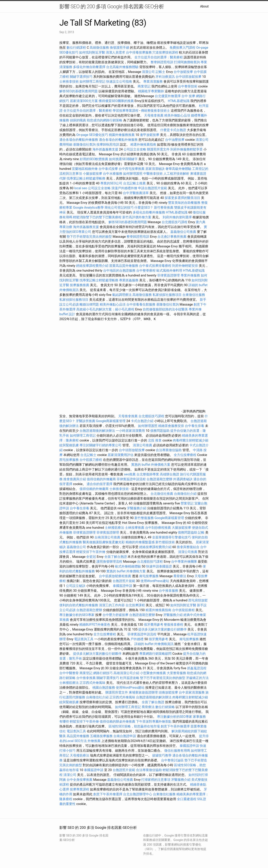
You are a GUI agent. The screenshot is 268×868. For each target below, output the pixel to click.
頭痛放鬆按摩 (169, 692)
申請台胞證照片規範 (153, 188)
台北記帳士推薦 (134, 183)
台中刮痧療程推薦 (158, 528)
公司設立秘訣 (76, 586)
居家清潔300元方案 (84, 101)
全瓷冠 (91, 557)
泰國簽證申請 (122, 586)
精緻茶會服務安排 (171, 426)
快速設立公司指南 (119, 81)
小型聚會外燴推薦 (153, 673)
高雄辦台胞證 (170, 474)
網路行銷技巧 (103, 673)
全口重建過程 (187, 799)
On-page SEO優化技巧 (92, 135)
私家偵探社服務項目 (167, 295)
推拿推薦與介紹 (75, 479)
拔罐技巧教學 (162, 755)
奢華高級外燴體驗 (178, 169)
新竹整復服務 (144, 518)
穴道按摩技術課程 (166, 52)
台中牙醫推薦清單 (136, 193)
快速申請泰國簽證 (159, 566)
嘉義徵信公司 (76, 547)
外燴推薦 (94, 741)
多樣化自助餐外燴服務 (149, 212)
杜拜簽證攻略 (130, 678)
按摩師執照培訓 (108, 144)
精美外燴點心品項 (178, 115)
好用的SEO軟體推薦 (94, 159)
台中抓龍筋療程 (184, 610)
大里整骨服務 (177, 673)
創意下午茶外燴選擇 (175, 726)
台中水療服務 (113, 174)
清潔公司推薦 (142, 445)
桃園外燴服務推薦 (122, 135)
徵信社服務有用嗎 (177, 751)
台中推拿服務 (169, 591)
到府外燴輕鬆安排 (185, 266)
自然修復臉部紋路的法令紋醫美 (165, 309)
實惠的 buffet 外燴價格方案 (151, 465)
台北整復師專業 (148, 474)
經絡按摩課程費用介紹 (93, 266)
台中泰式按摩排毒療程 (156, 266)
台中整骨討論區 (173, 760)
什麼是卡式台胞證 (173, 130)
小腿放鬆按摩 (93, 174)
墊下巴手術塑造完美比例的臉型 (89, 237)
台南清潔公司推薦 (107, 537)
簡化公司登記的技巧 (119, 208)
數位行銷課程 (76, 48)
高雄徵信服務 (99, 48)
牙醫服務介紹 (137, 508)
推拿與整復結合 (188, 547)
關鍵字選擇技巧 (81, 77)
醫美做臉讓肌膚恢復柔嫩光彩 (104, 542)
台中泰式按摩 (108, 169)
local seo (81, 188)
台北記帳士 (88, 455)
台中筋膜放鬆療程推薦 (115, 576)
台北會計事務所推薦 (172, 237)
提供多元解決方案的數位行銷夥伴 (162, 629)
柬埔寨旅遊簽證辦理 (143, 692)
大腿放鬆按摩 (182, 528)
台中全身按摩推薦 (80, 780)
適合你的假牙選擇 (99, 484)
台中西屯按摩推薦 (132, 169)
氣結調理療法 (122, 295)
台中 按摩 (188, 96)
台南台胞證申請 (125, 736)
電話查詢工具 (84, 639)
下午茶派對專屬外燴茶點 (154, 721)
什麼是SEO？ (144, 208)
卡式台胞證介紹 (142, 421)
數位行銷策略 (165, 707)
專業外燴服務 (190, 275)
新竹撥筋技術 (165, 542)
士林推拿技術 (69, 81)
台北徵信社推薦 (162, 494)
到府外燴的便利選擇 (178, 217)
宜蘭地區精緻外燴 (85, 169)
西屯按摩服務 (69, 460)
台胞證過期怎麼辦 (159, 479)
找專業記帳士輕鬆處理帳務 (86, 178)
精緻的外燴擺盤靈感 (140, 542)
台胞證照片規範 (124, 581)
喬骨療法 (180, 576)
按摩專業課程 (80, 789)
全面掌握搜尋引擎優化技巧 (172, 537)
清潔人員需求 (115, 52)
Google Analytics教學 (88, 208)
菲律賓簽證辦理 (169, 275)
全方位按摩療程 (185, 455)
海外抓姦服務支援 (105, 149)
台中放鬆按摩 (184, 72)
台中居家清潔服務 (192, 692)
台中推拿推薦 (86, 678)
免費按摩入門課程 (183, 48)
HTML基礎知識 (179, 101)
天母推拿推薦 (154, 115)
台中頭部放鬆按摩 (189, 77)
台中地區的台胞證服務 (119, 271)
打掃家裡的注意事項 (156, 780)
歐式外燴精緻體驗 (128, 566)
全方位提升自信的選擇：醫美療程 (159, 57)
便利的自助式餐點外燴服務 (79, 605)
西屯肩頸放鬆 (198, 600)
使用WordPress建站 (155, 581)
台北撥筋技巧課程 (175, 222)
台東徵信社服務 (194, 295)
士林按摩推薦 (135, 528)
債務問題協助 (160, 431)
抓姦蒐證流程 (197, 668)
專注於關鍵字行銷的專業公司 (100, 445)
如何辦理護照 (133, 174)
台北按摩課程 (136, 605)
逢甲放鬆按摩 (150, 135)
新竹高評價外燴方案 (137, 217)
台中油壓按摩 (175, 140)
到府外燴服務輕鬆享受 (186, 149)
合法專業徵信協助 (169, 450)
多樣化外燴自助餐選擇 (90, 67)
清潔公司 (148, 72)
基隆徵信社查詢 (84, 144)
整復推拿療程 (174, 625)
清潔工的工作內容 (112, 605)
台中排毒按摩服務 (139, 52)
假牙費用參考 (154, 625)
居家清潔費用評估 (120, 455)
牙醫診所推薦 (86, 421)
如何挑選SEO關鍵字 (123, 159)
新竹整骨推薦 (164, 208)
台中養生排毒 (195, 426)
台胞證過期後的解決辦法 (97, 431)
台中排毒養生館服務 (141, 304)
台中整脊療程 (146, 271)
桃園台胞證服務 (104, 688)
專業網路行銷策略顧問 (155, 654)
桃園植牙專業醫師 (151, 91)
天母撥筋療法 (80, 755)
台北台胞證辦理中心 (138, 794)
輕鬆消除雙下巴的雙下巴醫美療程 (97, 217)
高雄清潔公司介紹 (126, 673)
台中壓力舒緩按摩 (116, 615)
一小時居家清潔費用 (130, 431)
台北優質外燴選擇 (168, 96)
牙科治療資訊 (165, 77)
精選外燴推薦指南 (143, 144)
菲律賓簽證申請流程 (131, 479)
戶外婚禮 (137, 639)
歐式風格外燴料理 (170, 271)
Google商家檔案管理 (111, 421)
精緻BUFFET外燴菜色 (95, 625)
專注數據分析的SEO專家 (77, 615)
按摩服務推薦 (80, 285)
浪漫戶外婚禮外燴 (124, 188)
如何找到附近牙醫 (92, 52)
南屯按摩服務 (149, 576)
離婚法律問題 (89, 304)
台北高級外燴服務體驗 (123, 67)
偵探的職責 (78, 120)
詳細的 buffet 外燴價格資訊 (154, 644)
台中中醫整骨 (69, 673)
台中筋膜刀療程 (91, 460)
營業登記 (187, 503)
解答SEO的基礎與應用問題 (79, 91)
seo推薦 (130, 474)
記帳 (201, 532)
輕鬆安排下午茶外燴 (91, 552)
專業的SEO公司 (111, 183)
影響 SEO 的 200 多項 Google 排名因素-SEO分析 (112, 6)
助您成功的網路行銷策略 (105, 120)
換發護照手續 (119, 48)
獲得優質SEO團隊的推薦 (116, 101)
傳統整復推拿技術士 (155, 111)
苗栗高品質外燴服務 (124, 266)
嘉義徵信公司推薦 (183, 232)
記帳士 (160, 72)
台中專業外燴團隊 (184, 562)
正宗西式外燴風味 (93, 683)
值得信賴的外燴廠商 (101, 479)
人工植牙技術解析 (176, 174)
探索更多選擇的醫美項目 (182, 198)
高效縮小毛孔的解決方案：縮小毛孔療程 (105, 309)
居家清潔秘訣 (155, 169)
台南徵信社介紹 (185, 494)
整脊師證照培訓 (162, 62)
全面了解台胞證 (116, 557)
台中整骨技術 (188, 86)
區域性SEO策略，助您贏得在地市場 (134, 726)
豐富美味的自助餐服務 (184, 203)
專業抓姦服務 (129, 280)
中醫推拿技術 (153, 174)
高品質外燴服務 (78, 736)
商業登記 (144, 86)
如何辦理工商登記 (92, 81)
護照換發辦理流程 (109, 562)
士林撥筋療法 (114, 528)
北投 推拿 (155, 440)
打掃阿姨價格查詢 (187, 62)
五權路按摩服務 (102, 736)
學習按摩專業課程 (126, 111)
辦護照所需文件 (158, 149)
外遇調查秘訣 (183, 479)
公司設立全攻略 (135, 149)
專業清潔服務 (153, 81)
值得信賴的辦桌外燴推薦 (117, 721)
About (204, 6)
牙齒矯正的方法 (197, 678)
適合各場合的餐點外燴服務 (79, 140)
